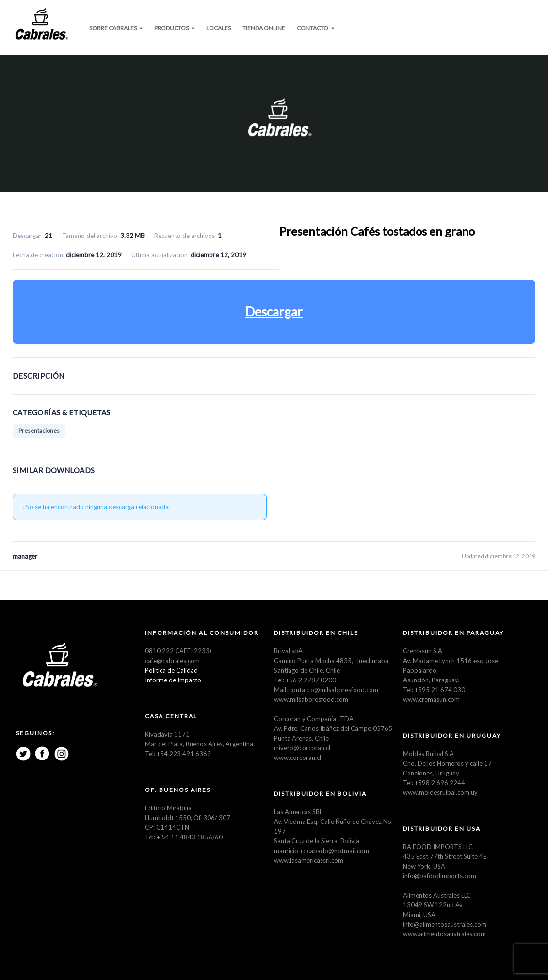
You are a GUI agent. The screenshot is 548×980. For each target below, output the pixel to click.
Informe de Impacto (173, 680)
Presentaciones (39, 431)
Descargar (274, 312)
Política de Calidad (171, 670)
